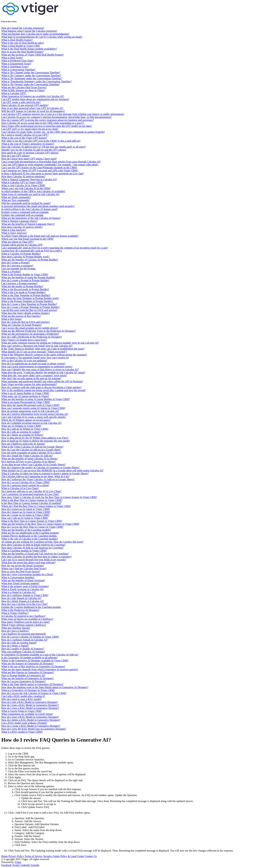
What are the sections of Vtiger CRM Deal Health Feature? (33, 55)
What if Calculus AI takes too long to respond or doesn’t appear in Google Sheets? (45, 473)
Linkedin (25, 865)
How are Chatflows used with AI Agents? (23, 444)
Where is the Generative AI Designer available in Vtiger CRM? (35, 661)
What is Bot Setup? (12, 319)
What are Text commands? (15, 200)
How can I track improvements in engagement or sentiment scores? (37, 367)
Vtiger (18, 862)
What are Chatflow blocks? (16, 628)
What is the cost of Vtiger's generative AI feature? (28, 144)
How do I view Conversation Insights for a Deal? (27, 574)
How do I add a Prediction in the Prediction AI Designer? (32, 337)
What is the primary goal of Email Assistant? (25, 586)
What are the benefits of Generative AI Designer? (28, 678)
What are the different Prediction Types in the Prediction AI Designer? (39, 331)
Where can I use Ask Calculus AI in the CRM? (26, 188)
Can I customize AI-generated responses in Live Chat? (30, 494)
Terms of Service (34, 856)
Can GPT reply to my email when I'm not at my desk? (30, 129)
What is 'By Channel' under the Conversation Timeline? (31, 73)
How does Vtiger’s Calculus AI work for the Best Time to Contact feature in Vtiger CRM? (49, 497)
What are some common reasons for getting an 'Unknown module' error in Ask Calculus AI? (50, 343)
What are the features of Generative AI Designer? (28, 663)
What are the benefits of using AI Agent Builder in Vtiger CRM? (36, 399)
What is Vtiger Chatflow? (15, 613)
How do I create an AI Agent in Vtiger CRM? (25, 515)
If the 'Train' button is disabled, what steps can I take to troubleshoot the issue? (43, 349)
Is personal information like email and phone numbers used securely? (38, 206)
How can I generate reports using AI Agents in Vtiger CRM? (33, 408)
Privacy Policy (16, 856)
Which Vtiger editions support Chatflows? (24, 625)
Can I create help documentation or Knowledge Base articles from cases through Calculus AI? (51, 162)
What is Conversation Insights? (18, 577)
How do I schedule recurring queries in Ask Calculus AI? (32, 423)
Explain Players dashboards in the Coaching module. (29, 536)
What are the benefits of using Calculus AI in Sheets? (30, 459)
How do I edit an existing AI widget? (21, 432)
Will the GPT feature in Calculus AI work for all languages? (33, 111)
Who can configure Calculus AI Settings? (23, 652)
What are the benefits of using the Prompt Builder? (28, 277)
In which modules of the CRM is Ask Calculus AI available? (33, 191)
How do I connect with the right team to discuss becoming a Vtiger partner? (41, 387)
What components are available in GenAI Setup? (27, 714)
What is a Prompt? (11, 271)
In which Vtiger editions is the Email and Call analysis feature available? (40, 236)
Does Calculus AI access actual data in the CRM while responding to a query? (43, 123)
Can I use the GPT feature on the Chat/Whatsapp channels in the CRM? (39, 168)
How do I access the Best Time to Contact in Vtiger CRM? (32, 527)
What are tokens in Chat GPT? (18, 242)
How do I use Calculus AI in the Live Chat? (24, 604)
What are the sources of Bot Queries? (21, 316)
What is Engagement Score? (16, 64)
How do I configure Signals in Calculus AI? (24, 640)
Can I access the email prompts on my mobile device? (30, 328)
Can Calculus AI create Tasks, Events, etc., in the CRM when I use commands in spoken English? (53, 132)
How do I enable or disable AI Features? (23, 649)
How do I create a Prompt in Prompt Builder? (25, 280)
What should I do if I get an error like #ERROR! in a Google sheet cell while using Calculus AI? (52, 470)
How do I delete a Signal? (15, 646)
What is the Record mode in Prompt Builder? (25, 289)
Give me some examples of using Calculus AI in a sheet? (31, 453)
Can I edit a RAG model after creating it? (23, 696)
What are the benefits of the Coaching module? (26, 530)
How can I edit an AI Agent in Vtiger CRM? (25, 518)
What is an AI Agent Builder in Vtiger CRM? (25, 393)
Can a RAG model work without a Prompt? (24, 723)
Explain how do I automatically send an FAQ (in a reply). (32, 251)
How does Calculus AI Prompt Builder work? (25, 257)
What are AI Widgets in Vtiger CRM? (21, 426)
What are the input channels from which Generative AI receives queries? (40, 669)
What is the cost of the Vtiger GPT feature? (24, 138)
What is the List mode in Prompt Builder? (23, 292)
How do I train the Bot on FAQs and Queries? (26, 322)
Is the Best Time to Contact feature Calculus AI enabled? (31, 503)
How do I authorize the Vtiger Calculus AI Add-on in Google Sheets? (38, 479)
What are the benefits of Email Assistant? (23, 580)
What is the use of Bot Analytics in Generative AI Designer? (33, 666)
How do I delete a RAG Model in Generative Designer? (31, 720)
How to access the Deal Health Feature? (22, 52)
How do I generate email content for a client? (25, 485)
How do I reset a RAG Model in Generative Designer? (30, 717)
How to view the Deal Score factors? (21, 571)
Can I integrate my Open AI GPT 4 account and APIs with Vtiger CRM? (40, 171)
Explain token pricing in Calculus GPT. (22, 245)
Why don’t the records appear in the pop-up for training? (31, 378)
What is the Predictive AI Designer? (20, 610)
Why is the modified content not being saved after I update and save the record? (44, 390)
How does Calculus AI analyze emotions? (23, 176)
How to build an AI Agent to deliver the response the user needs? (36, 441)
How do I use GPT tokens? (16, 156)
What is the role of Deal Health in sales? (23, 43)
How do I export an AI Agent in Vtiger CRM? (26, 509)
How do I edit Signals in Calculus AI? (21, 598)
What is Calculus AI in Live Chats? (20, 488)
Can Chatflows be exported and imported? (24, 634)
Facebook (6, 865)
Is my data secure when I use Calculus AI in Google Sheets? (33, 465)
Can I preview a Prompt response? (19, 283)
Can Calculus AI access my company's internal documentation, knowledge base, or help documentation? (56, 117)
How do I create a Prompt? (16, 263)
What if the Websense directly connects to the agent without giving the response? (44, 355)
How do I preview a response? (17, 266)
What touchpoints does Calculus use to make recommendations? (35, 34)
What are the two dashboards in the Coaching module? (30, 533)
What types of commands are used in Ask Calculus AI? (30, 194)
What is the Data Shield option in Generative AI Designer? (32, 684)
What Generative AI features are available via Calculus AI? (33, 96)
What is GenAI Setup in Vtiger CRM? (22, 711)
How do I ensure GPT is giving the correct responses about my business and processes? (48, 120)
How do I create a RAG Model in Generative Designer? (31, 726)
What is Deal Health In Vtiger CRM (20, 46)
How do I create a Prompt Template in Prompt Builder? (31, 307)
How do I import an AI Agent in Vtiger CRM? (26, 512)
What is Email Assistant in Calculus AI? (23, 589)
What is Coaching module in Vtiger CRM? (24, 551)
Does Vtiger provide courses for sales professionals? (29, 384)
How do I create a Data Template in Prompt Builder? (29, 304)
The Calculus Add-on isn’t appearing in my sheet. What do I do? (35, 476)
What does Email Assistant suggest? (20, 583)
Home (5, 856)
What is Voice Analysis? (14, 233)
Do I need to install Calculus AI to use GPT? (25, 135)
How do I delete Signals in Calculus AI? (23, 601)
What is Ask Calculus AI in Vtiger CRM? (23, 185)
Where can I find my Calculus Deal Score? (24, 568)
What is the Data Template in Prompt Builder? (26, 295)
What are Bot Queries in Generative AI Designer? (28, 672)
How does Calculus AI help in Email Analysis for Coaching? (33, 545)
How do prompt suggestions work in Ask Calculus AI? (30, 411)
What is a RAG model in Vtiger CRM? (22, 732)
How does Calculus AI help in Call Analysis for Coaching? (32, 548)
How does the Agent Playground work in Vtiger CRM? (30, 405)
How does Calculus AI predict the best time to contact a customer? (37, 557)
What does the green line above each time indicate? (28, 563)
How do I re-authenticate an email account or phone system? (33, 364)
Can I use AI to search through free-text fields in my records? (34, 560)
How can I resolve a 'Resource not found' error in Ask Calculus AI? (37, 346)
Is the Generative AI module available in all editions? (29, 658)
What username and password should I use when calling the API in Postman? (42, 381)
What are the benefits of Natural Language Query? (28, 224)
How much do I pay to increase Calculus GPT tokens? (30, 153)
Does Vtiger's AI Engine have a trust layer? (24, 340)
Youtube (35, 865)
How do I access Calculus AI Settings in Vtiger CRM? (30, 637)
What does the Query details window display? (26, 313)
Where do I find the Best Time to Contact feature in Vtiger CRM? (36, 506)
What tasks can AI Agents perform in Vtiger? (25, 396)
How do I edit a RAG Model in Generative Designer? (30, 702)
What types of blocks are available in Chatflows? (27, 619)
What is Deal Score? (12, 58)
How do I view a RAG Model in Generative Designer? (30, 708)
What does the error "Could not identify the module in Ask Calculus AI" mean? (43, 372)
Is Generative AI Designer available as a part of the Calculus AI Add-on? (40, 655)
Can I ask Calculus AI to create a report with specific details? (34, 417)
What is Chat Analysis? (14, 230)
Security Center (52, 856)
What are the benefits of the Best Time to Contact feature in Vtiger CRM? (40, 524)
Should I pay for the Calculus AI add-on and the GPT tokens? (34, 150)
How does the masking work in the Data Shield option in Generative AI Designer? (45, 687)
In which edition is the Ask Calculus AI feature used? (29, 209)
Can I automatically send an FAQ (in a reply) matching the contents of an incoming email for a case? (55, 248)
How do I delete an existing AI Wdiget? (22, 435)
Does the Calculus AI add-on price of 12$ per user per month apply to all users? (44, 147)
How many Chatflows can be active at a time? (26, 622)
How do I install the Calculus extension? (23, 28)
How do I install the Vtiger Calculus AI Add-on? (27, 456)
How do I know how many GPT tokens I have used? (29, 159)
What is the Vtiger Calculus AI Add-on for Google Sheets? (32, 447)
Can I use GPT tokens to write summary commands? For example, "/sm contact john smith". (50, 165)
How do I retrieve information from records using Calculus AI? (35, 414)
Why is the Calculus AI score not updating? (24, 361)
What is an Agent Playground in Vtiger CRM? (26, 402)
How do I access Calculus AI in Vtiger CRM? (26, 482)
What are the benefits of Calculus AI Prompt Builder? (30, 260)
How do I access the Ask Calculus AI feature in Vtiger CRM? (34, 693)
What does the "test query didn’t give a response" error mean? (34, 375)
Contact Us (91, 856)
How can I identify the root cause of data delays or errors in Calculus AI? (40, 369)
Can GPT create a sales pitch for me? (21, 102)
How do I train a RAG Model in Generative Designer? (30, 705)
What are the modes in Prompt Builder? (22, 286)
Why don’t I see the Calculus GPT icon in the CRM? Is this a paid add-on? (41, 141)
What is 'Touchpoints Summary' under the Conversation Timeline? (36, 81)
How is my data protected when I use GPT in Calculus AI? (33, 108)
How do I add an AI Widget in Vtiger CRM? (25, 429)
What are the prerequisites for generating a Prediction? (30, 334)
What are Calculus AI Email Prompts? (22, 325)
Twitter (16, 865)
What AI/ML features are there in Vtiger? (23, 90)
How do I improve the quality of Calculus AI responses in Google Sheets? (40, 467)
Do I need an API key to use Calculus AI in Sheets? (28, 462)
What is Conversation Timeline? (18, 70)
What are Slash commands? (16, 197)
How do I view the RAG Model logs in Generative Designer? (34, 729)
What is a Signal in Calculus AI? (19, 592)
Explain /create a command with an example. (25, 212)
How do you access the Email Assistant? (23, 565)
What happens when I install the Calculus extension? (29, 31)
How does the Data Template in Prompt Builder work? (30, 298)
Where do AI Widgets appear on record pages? (26, 420)
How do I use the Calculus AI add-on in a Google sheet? (31, 450)
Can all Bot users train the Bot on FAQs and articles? (29, 310)
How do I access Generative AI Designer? (23, 681)
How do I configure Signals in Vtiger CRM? (25, 595)
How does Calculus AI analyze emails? (22, 227)
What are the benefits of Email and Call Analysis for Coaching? (35, 554)
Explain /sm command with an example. (23, 215)
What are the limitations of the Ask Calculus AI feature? (31, 218)
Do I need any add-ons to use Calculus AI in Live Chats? (31, 491)
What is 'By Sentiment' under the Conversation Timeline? (32, 78)
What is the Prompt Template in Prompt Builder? (27, 301)
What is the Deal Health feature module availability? (29, 49)
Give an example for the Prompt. (19, 269)
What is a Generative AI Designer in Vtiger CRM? (28, 690)
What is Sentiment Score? (15, 67)
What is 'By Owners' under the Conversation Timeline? (30, 84)
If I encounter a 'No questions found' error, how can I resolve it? (35, 358)
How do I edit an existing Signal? (19, 643)
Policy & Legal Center (72, 856)
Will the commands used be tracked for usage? (26, 203)
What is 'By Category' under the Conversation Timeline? (31, 75)
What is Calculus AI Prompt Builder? (21, 254)
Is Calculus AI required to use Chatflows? (23, 616)
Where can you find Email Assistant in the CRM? (28, 239)
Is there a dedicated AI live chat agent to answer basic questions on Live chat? (43, 173)
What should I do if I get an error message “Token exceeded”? (34, 352)
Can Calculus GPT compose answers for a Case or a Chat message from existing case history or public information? (63, 114)
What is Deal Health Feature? (17, 40)
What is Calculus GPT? (14, 93)
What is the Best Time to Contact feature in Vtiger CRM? (32, 500)
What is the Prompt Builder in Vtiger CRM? (25, 274)
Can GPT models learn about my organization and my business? (35, 99)
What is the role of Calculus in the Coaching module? (30, 539)
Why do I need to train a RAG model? (21, 699)
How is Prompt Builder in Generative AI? (23, 675)
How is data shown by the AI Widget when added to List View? (35, 438)
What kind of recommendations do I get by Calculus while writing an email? (42, 37)
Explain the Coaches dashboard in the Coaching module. (31, 607)
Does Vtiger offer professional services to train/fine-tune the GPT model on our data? (47, 126)
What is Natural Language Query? (19, 221)
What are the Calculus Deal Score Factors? (24, 87)
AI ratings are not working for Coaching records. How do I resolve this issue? (42, 542)
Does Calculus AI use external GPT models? (25, 105)
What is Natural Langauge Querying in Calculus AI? (29, 179)
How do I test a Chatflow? (15, 631)
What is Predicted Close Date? (18, 61)
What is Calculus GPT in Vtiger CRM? (22, 182)
